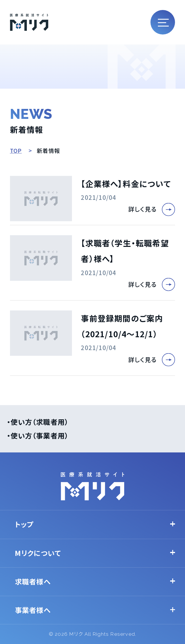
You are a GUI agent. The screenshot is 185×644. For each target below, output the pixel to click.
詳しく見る (142, 209)
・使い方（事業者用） (38, 435)
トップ (24, 524)
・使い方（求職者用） (38, 422)
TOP (16, 150)
